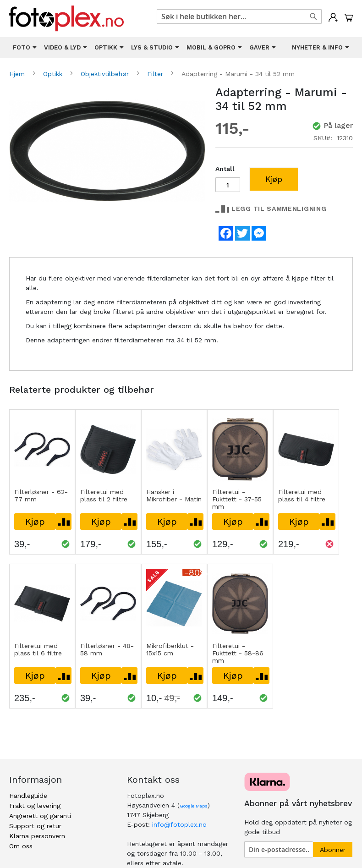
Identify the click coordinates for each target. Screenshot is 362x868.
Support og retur (35, 826)
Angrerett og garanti (40, 816)
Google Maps (194, 806)
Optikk (54, 74)
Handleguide (28, 796)
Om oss (21, 846)
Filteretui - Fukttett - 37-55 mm (237, 499)
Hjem (18, 74)
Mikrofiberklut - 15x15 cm (170, 649)
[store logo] (66, 19)
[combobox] (239, 16)
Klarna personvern (37, 836)
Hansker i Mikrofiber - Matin (174, 495)
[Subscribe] (333, 849)
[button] (63, 522)
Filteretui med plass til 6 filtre (38, 649)
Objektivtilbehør (106, 74)
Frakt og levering (35, 806)
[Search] (313, 16)
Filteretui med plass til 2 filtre (104, 495)
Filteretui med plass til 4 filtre (302, 495)
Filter (156, 74)
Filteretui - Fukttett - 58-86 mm (238, 653)
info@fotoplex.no (179, 824)
